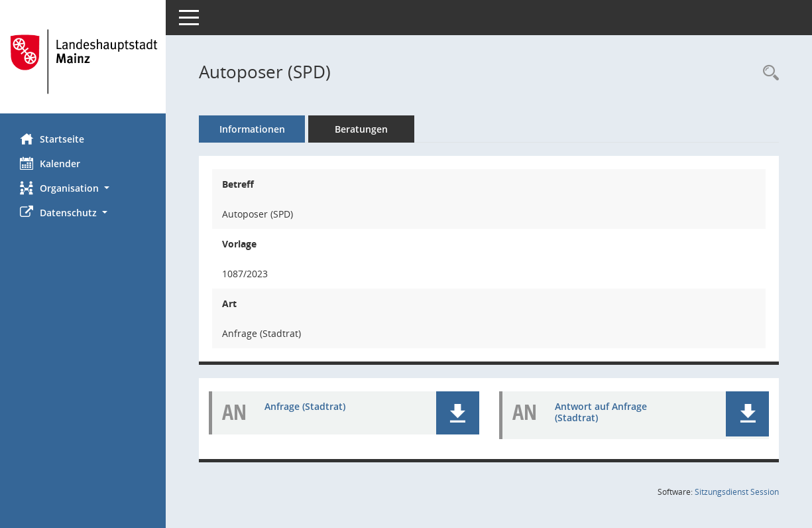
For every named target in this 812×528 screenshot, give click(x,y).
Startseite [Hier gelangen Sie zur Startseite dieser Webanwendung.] (52, 139)
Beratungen (361, 129)
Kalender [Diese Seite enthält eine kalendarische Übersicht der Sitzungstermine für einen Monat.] (50, 163)
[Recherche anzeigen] (768, 73)
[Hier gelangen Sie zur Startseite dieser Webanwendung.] (83, 62)
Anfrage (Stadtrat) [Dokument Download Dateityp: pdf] (305, 406)
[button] (83, 188)
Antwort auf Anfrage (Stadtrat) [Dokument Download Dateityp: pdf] (601, 412)
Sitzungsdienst (737, 492)
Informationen (252, 129)
